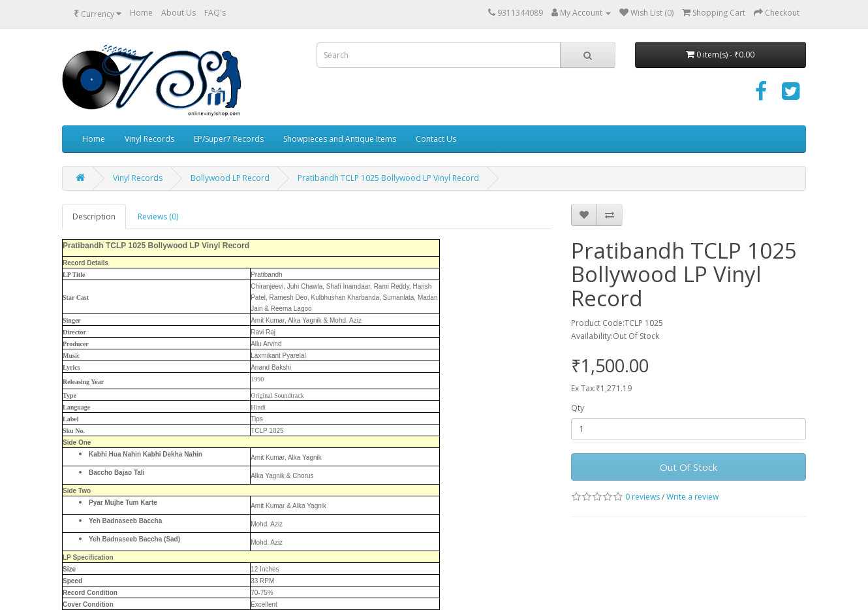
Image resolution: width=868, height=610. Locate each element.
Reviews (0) (158, 217)
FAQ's (215, 13)
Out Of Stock (689, 467)
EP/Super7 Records (229, 139)
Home (141, 13)
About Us (178, 13)
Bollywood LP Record (230, 178)
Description (94, 217)
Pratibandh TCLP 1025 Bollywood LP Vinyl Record (388, 178)
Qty (578, 408)
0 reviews (643, 497)
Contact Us (436, 139)
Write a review (692, 497)
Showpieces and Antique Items (340, 139)
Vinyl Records (149, 139)
